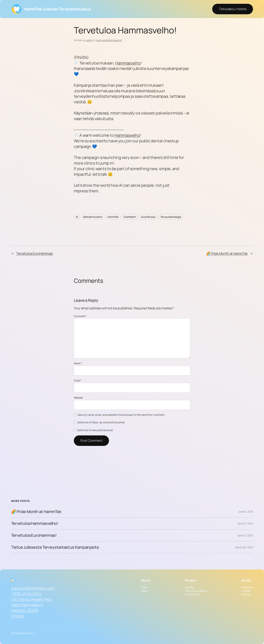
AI (77, 217)
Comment (80, 316)
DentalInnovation (93, 217)
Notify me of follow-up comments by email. (101, 422)
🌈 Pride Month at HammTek (227, 253)
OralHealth (130, 217)
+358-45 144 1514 (26, 594)
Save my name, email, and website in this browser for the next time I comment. (121, 415)
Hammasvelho (128, 63)
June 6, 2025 (246, 512)
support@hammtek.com (33, 588)
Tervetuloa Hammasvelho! (35, 523)
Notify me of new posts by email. (95, 430)
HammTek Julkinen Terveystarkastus (57, 9)
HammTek (113, 217)
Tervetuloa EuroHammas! (35, 253)
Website (78, 398)
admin (89, 40)
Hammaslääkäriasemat (109, 40)
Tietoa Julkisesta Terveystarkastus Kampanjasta (55, 547)
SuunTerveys (148, 217)
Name (78, 363)
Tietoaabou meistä (233, 9)
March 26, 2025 (244, 547)
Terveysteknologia (171, 217)
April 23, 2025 (245, 523)
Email (78, 380)
